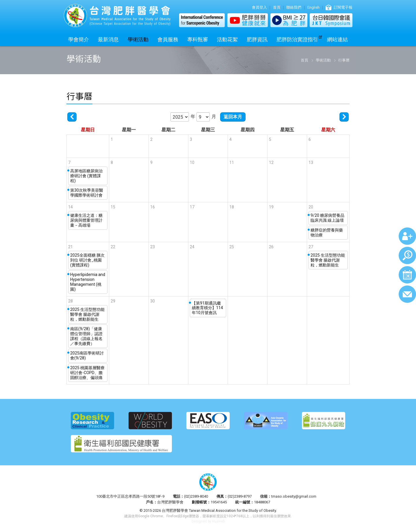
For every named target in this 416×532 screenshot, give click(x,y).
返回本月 (233, 117)
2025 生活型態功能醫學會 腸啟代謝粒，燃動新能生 (328, 260)
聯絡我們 (294, 7)
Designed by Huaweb (208, 521)
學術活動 (138, 39)
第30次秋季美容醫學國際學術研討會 (87, 193)
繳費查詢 (407, 255)
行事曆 (407, 275)
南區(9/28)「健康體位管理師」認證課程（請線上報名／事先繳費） (86, 336)
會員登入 (259, 7)
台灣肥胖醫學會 (117, 16)
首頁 (277, 7)
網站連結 (337, 39)
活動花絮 (227, 39)
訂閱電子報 (343, 7)
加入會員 (407, 236)
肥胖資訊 (257, 39)
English (313, 7)
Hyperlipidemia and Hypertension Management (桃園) (88, 282)
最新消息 (108, 39)
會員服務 (168, 39)
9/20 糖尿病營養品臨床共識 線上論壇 (327, 218)
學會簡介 (79, 39)
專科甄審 (198, 39)
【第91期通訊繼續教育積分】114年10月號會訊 (207, 308)
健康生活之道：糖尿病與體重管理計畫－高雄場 (86, 220)
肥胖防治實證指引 (297, 39)
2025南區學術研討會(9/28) (87, 355)
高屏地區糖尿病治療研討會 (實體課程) (86, 176)
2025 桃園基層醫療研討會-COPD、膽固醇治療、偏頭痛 (87, 373)
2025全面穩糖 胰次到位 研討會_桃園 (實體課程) (87, 260)
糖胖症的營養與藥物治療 (327, 233)
